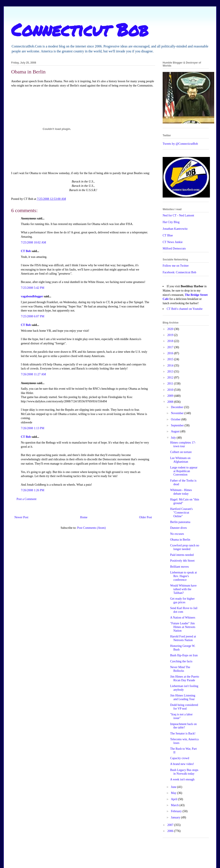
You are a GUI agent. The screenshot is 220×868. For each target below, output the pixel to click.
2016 (171, 353)
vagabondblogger (32, 296)
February (177, 811)
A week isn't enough (182, 779)
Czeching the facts (181, 661)
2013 (171, 372)
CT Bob (26, 251)
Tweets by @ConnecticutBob (180, 144)
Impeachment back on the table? (183, 726)
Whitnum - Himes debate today (181, 492)
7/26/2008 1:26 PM (33, 490)
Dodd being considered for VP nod (184, 707)
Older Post (146, 517)
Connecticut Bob (80, 29)
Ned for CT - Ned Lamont (178, 215)
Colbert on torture (181, 452)
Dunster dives (178, 528)
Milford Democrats (174, 249)
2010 (171, 390)
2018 (171, 341)
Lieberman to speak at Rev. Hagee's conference (183, 576)
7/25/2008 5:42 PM (33, 288)
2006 (171, 831)
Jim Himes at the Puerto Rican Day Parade (185, 678)
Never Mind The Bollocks (180, 669)
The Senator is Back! (183, 733)
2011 (171, 384)
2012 (171, 378)
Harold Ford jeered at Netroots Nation (183, 638)
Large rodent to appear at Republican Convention (184, 471)
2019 (171, 335)
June (174, 787)
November (178, 413)
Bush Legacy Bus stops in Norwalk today (184, 772)
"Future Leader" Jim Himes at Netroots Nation (183, 627)
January (176, 817)
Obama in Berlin (180, 540)
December (177, 407)
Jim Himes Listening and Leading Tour (183, 697)
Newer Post (21, 517)
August (176, 431)
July (174, 438)
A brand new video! (182, 764)
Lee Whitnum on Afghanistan (180, 460)
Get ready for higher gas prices (182, 600)
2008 (171, 402)
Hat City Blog (171, 222)
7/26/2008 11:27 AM (33, 374)
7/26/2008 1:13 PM (33, 428)
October (176, 419)
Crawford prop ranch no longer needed (185, 547)
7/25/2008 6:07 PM (33, 316)
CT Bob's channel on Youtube (185, 309)
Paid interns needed (182, 555)
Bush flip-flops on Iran (184, 655)
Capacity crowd (180, 758)
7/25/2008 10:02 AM (33, 242)
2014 (171, 366)
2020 (171, 329)
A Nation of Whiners (183, 618)
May (174, 793)
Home (84, 517)
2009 (171, 396)
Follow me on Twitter (176, 266)
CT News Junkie (173, 242)
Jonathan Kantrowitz (175, 229)
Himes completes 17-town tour (183, 444)
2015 (171, 359)
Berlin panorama (180, 522)
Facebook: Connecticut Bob (179, 272)
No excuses (177, 534)
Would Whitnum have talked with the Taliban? (183, 589)
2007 (171, 825)
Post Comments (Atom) (91, 528)
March (175, 805)
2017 (171, 347)
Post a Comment (27, 499)
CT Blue (168, 235)
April (174, 799)
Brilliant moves (180, 567)
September (178, 425)
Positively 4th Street (182, 561)
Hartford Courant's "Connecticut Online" (181, 513)
